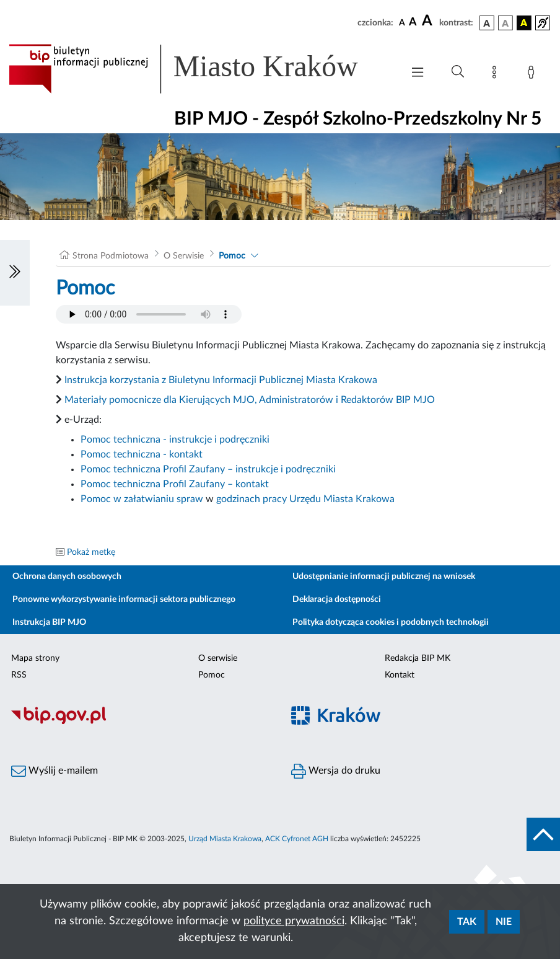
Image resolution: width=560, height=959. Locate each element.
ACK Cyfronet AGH (297, 839)
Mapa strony (35, 658)
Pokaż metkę (91, 552)
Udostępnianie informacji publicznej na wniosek (384, 577)
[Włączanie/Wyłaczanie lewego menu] (15, 273)
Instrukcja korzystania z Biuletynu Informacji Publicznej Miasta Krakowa (221, 380)
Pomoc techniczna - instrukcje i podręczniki (175, 440)
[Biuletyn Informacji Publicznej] (140, 722)
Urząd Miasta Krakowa (225, 839)
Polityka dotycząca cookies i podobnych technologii (391, 622)
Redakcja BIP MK (418, 658)
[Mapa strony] (497, 74)
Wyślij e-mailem (55, 771)
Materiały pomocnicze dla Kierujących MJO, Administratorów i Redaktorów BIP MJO (250, 400)
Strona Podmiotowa (111, 256)
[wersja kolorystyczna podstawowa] (487, 23)
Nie (504, 922)
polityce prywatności (294, 921)
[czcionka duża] (429, 21)
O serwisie (218, 658)
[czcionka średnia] (413, 23)
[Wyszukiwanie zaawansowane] (458, 72)
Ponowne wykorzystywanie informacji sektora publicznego (124, 599)
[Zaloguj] (533, 74)
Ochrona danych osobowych (67, 577)
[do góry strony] (543, 834)
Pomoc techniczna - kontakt (142, 454)
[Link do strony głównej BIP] (199, 69)
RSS (19, 675)
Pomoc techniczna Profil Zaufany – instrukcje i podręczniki (208, 469)
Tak (467, 922)
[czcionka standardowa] (402, 22)
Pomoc (232, 256)
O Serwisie (184, 256)
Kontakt (400, 675)
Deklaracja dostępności (337, 599)
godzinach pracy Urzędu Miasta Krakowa (305, 499)
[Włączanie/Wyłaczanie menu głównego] (418, 73)
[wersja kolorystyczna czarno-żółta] (524, 23)
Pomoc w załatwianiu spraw (142, 499)
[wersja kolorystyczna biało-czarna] (505, 23)
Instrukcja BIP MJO (49, 622)
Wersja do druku (336, 771)
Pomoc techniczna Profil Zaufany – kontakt (175, 484)
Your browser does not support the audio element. (149, 314)
